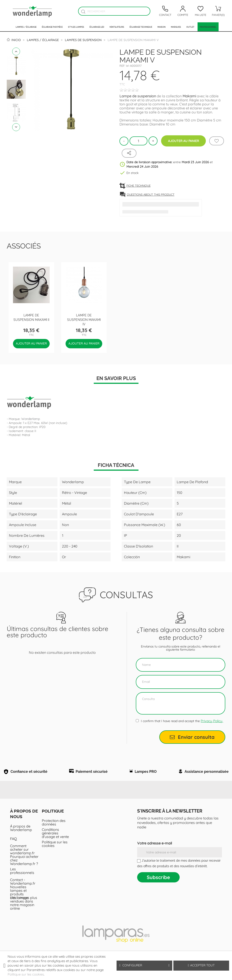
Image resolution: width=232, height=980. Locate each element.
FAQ (13, 848)
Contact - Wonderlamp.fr (23, 891)
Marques (176, 27)
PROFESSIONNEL (208, 27)
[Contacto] (165, 11)
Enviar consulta (192, 737)
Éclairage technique (141, 27)
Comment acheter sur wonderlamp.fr (22, 859)
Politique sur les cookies (55, 853)
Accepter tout (201, 965)
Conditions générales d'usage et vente (55, 843)
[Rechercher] (114, 11)
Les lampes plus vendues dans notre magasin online (24, 913)
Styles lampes (76, 27)
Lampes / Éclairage (26, 27)
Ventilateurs (117, 27)
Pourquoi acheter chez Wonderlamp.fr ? (24, 870)
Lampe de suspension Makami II (31, 317)
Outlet (190, 27)
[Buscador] (83, 11)
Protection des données (54, 832)
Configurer (144, 965)
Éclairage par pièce (52, 27)
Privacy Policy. (212, 721)
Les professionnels (22, 880)
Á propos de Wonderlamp (21, 838)
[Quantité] (138, 141)
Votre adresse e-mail (155, 853)
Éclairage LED (97, 27)
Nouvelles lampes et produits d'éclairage (19, 902)
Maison (162, 27)
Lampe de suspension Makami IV (84, 319)
